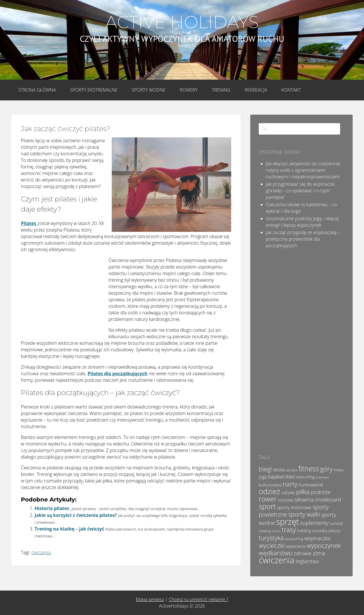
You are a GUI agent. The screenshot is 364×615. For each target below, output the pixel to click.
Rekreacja (256, 90)
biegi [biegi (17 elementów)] (265, 469)
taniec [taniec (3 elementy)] (276, 531)
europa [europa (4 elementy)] (291, 470)
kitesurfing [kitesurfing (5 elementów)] (306, 477)
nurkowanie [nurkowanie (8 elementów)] (311, 485)
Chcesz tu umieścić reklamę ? (199, 599)
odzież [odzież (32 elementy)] (269, 491)
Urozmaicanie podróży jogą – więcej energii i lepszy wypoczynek (302, 222)
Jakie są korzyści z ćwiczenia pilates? (76, 515)
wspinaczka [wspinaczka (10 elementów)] (317, 538)
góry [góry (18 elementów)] (326, 469)
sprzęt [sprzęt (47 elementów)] (288, 522)
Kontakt (291, 90)
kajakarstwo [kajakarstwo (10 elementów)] (282, 476)
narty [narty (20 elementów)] (290, 484)
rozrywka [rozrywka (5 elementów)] (286, 500)
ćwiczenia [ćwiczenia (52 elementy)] (277, 560)
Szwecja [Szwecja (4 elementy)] (265, 531)
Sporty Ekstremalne (94, 90)
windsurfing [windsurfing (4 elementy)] (294, 539)
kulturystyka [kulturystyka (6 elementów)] (270, 485)
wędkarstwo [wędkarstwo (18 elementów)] (276, 553)
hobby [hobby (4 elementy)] (339, 470)
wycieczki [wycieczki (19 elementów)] (272, 545)
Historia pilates (52, 508)
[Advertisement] (64, 295)
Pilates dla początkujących (118, 373)
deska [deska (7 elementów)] (279, 470)
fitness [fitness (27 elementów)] (309, 469)
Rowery (189, 90)
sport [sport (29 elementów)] (267, 506)
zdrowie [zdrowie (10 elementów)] (303, 553)
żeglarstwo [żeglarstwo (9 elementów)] (307, 561)
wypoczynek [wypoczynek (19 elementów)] (324, 545)
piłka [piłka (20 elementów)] (303, 492)
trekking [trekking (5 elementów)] (304, 531)
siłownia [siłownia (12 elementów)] (304, 500)
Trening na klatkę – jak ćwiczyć (70, 529)
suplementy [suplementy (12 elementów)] (314, 523)
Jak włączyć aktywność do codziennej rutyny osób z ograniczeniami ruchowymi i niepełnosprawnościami (303, 170)
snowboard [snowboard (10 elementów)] (328, 500)
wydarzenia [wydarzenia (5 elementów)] (296, 546)
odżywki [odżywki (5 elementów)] (288, 493)
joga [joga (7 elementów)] (263, 477)
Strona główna (37, 90)
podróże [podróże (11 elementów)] (320, 492)
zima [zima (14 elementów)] (319, 553)
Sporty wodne (149, 90)
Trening (221, 90)
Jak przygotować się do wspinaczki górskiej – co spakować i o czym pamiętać (300, 191)
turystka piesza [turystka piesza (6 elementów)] (326, 531)
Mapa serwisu (150, 599)
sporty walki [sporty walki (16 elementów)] (304, 514)
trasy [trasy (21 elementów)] (289, 530)
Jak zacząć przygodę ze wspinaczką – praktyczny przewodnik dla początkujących (303, 239)
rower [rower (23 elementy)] (268, 499)
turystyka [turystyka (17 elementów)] (271, 538)
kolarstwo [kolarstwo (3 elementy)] (322, 477)
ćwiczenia (41, 552)
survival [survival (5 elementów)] (336, 523)
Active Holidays (182, 22)
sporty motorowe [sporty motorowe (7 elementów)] (294, 507)
